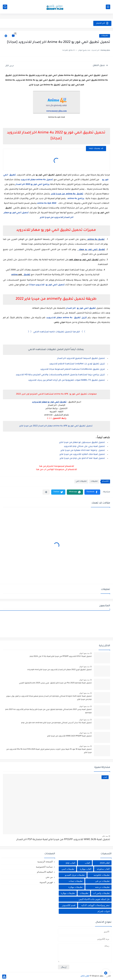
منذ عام (105, 836)
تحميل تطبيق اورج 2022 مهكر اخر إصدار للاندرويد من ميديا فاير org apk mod (60, 670)
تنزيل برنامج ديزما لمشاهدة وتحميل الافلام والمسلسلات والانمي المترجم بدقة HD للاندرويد (60, 375)
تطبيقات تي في (102, 881)
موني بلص (85, 976)
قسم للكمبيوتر (69, 905)
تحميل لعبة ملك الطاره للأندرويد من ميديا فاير (82, 455)
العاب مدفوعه (103, 869)
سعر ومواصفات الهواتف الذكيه (95, 905)
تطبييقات (84, 893)
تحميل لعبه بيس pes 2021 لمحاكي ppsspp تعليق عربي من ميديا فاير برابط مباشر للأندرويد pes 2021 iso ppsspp (48, 711)
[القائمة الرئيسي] (108, 7)
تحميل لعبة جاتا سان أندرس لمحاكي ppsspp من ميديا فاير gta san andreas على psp (56, 723)
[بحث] (5, 7)
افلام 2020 (105, 863)
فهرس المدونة (46, 882)
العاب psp (70, 863)
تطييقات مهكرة (68, 893)
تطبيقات (105, 36)
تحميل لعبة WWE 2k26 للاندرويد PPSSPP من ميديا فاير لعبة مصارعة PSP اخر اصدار (63, 840)
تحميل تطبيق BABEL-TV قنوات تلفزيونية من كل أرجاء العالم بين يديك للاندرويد (67, 380)
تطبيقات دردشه (102, 887)
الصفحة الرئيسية (45, 862)
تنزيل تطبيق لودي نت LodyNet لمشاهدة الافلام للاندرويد (77, 364)
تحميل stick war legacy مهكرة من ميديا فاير (83, 451)
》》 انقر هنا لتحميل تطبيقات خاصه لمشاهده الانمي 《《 (57, 332)
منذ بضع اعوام (84, 653)
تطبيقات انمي (81, 481)
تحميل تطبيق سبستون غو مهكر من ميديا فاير (82, 443)
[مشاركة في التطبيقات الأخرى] (46, 492)
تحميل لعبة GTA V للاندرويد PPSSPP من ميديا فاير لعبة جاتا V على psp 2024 (61, 657)
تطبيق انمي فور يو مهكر (91, 250)
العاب (87, 863)
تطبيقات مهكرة (75, 887)
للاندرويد (26, 180)
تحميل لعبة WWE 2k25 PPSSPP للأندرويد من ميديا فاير (69, 736)
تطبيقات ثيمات (76, 881)
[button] (92, 492)
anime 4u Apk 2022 (47, 203)
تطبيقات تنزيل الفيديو (75, 875)
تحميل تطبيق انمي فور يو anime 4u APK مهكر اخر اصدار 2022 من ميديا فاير (56, 426)
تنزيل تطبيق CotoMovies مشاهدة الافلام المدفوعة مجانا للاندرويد (73, 369)
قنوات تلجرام (104, 911)
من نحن (49, 877)
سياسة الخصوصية (44, 867)
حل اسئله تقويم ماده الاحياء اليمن (94, 899)
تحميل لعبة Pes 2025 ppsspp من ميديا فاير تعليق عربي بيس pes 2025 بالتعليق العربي (55, 683)
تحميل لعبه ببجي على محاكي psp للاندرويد (84, 447)
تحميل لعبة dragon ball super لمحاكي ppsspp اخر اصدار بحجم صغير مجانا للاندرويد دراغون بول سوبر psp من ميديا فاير (49, 698)
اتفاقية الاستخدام (45, 872)
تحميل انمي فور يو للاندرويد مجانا (47, 285)
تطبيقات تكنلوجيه (102, 875)
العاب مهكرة (86, 869)
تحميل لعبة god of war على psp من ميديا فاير (82, 459)
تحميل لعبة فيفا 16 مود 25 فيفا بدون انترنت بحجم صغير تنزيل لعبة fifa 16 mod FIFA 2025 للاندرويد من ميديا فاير (49, 751)
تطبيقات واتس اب (101, 893)
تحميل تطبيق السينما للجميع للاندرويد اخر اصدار (81, 359)
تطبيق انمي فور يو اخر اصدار (81, 308)
